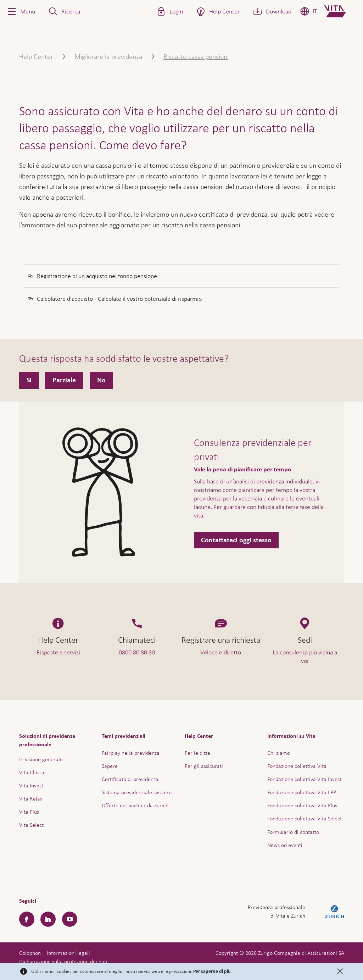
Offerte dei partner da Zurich (135, 805)
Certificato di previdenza (130, 779)
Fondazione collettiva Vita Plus (302, 805)
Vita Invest (31, 785)
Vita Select (31, 825)
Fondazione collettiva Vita (297, 766)
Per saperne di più (212, 971)
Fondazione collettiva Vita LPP (302, 792)
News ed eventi (285, 845)
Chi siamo (279, 753)
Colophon (30, 953)
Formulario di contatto (293, 832)
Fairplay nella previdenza (131, 753)
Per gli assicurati (204, 766)
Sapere (110, 766)
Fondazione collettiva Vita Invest (304, 779)
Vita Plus (29, 812)
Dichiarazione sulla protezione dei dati (63, 961)
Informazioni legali (68, 953)
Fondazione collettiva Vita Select (305, 818)
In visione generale (41, 759)
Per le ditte (197, 753)
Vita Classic (32, 772)
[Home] (341, 11)
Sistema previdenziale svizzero (137, 792)
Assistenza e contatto (304, 958)
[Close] (340, 971)
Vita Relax (31, 799)
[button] (21, 11)
